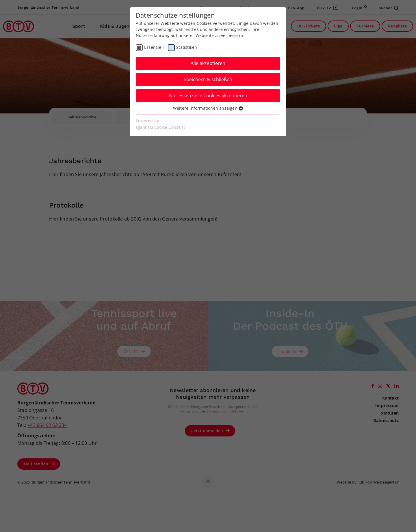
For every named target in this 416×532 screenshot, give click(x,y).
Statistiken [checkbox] (187, 47)
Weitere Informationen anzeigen (208, 108)
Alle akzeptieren (208, 63)
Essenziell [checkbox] (154, 47)
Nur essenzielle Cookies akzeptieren (208, 96)
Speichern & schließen (208, 79)
